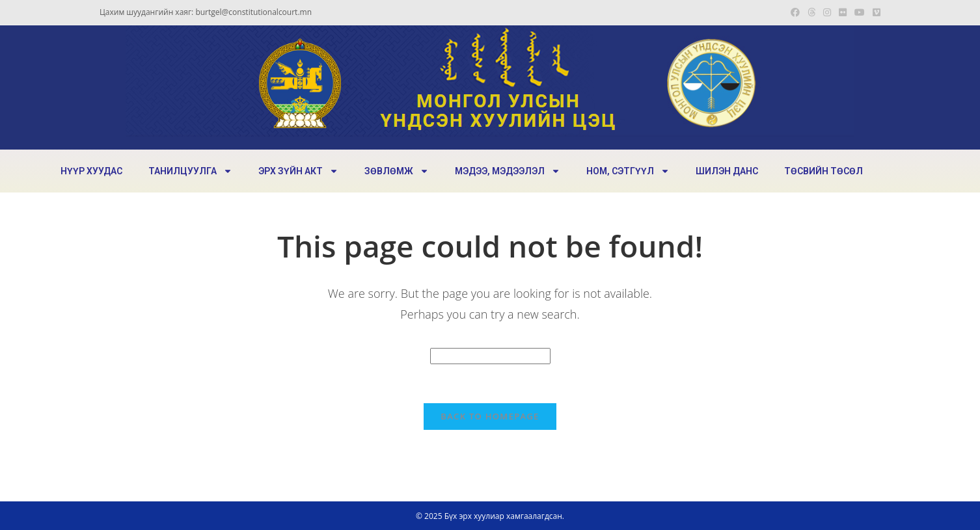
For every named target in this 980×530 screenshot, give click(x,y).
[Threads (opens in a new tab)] (811, 12)
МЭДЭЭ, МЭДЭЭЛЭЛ (508, 171)
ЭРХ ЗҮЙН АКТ (298, 171)
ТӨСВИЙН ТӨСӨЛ (823, 171)
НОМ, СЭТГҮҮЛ (628, 171)
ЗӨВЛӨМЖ (397, 171)
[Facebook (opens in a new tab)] (795, 12)
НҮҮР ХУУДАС (91, 171)
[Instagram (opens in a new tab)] (827, 12)
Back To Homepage (490, 416)
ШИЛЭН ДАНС (727, 171)
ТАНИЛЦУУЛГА (190, 171)
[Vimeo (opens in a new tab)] (875, 12)
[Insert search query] (490, 356)
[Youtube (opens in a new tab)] (860, 12)
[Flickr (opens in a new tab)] (843, 12)
